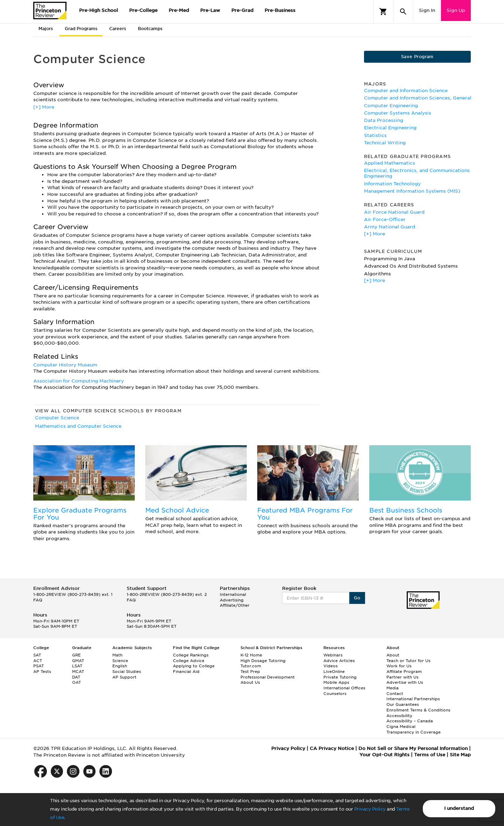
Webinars (333, 655)
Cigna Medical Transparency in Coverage (414, 729)
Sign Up (456, 10)
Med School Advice (177, 510)
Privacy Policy (370, 809)
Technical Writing (385, 143)
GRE (76, 655)
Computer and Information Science (406, 91)
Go (357, 598)
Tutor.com (251, 666)
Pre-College (143, 10)
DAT (76, 677)
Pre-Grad (242, 10)
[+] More (44, 107)
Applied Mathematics (390, 163)
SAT (37, 655)
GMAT (78, 661)
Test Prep (250, 672)
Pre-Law (210, 10)
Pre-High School (99, 10)
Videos (331, 666)
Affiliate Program (404, 672)
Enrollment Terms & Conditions (418, 710)
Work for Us (399, 666)
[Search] (403, 12)
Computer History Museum (65, 365)
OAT (76, 682)
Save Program (417, 57)
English (120, 666)
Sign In (427, 10)
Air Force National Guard (394, 212)
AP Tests (42, 672)
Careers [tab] (118, 29)
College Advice (189, 661)
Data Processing (384, 120)
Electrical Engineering (390, 128)
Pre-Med (179, 10)
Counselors (335, 694)
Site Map (460, 755)
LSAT (77, 666)
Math (117, 655)
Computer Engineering (391, 106)
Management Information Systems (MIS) (412, 191)
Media (393, 688)
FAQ (38, 600)
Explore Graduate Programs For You (80, 514)
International (233, 594)
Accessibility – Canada (410, 721)
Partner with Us (402, 677)
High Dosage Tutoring (263, 661)
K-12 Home (251, 655)
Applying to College (194, 666)
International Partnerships (413, 699)
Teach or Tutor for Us (408, 661)
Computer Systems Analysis (398, 113)
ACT (38, 661)
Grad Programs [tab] (81, 29)
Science (120, 661)
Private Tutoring (340, 677)
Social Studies (127, 672)
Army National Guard (390, 227)
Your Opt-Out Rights (384, 755)
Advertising (232, 600)
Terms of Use (430, 755)
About (393, 655)
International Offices (344, 688)
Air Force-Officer (385, 219)
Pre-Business (280, 10)
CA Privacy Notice (332, 748)
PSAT (38, 666)
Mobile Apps (336, 682)
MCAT (78, 672)
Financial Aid (186, 672)
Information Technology (392, 184)
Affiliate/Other (235, 605)
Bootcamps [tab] (150, 29)
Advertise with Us (405, 682)
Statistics (375, 135)
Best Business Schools (406, 510)
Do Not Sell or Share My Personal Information (413, 748)
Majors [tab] (46, 29)
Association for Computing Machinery (79, 381)
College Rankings (191, 655)
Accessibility (399, 716)
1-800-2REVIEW (73, 594)
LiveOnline (334, 672)
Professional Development (268, 677)
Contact (395, 694)
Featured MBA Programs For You (305, 514)
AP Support (124, 677)
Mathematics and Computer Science (78, 426)
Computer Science (57, 418)
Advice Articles (339, 661)
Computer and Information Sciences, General (418, 98)
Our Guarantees (403, 704)
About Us (250, 682)
